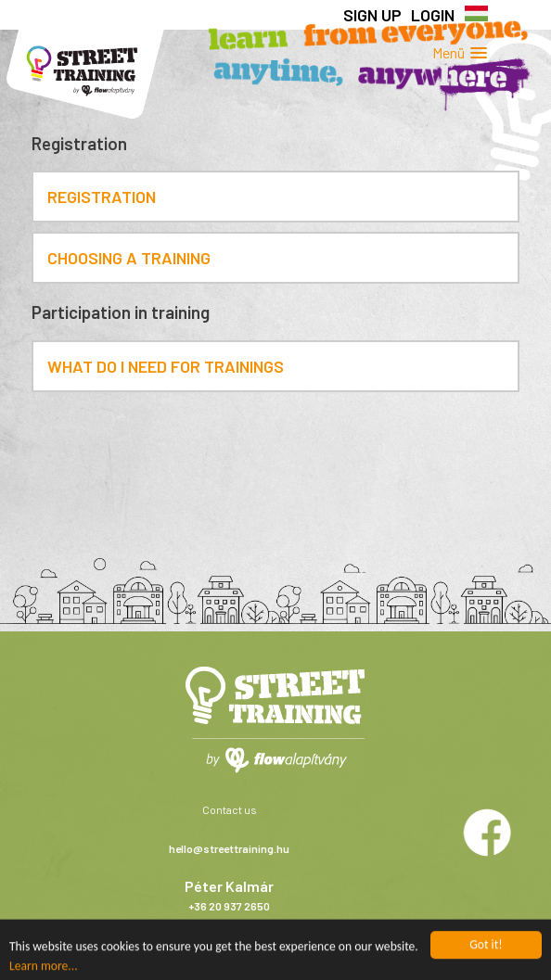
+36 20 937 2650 (229, 906)
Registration (102, 197)
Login (433, 15)
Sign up (372, 15)
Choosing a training (129, 258)
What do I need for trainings (166, 366)
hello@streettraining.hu (229, 848)
